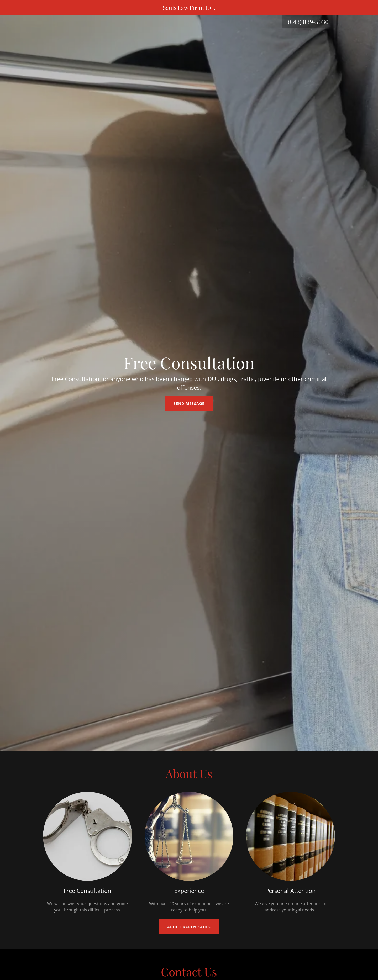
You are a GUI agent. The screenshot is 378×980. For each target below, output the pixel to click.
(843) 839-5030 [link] (308, 22)
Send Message (189, 404)
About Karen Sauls (189, 927)
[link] (189, 8)
